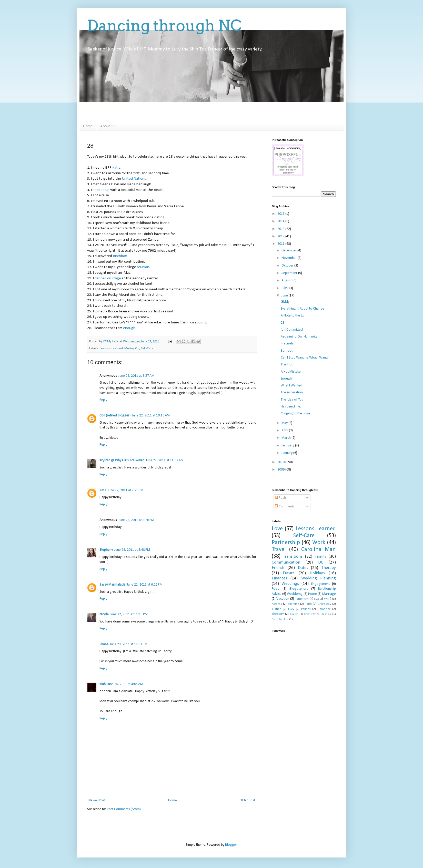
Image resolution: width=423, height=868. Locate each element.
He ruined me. (291, 407)
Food (276, 589)
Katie (116, 168)
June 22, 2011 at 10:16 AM (151, 416)
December (289, 251)
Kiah (103, 684)
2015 (281, 214)
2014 (281, 221)
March (286, 438)
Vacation (283, 599)
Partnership (286, 543)
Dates (303, 568)
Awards (277, 604)
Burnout (287, 351)
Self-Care (147, 349)
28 (283, 323)
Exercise (294, 604)
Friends (278, 568)
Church (294, 614)
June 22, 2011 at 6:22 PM (145, 585)
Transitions (293, 556)
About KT (108, 126)
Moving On (132, 349)
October (288, 266)
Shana (104, 644)
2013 (281, 229)
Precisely (287, 344)
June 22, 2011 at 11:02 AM (165, 460)
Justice (276, 609)
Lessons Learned (111, 349)
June (285, 296)
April (285, 430)
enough (129, 328)
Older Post (247, 800)
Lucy (291, 609)
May (285, 423)
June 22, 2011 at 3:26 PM (136, 520)
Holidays (317, 573)
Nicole (104, 614)
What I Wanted (291, 386)
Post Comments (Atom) (124, 809)
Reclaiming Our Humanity (299, 337)
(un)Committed (292, 330)
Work (319, 543)
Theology (278, 614)
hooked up (101, 190)
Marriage (329, 594)
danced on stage (108, 278)
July (284, 288)
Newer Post (97, 800)
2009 (281, 470)
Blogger (231, 845)
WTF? (328, 599)
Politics (306, 609)
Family (320, 556)
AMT (103, 490)
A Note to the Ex (292, 316)
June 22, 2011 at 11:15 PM (129, 614)
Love (277, 529)
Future (289, 573)
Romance (324, 609)
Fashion (326, 614)
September (290, 273)
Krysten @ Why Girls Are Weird (122, 460)
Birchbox (120, 256)
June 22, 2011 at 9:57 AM (136, 376)
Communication (286, 562)
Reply (103, 400)
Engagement (320, 584)
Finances (279, 578)
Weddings (290, 584)
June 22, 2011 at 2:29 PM (125, 490)
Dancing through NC (164, 25)
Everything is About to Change (303, 309)
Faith (308, 604)
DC (321, 562)
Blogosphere (299, 589)
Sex (316, 599)
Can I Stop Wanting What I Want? (305, 358)
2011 (281, 244)
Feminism (302, 599)
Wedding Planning (319, 578)
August (287, 280)
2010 (281, 462)
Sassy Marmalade (112, 585)
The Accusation (292, 392)
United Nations (134, 179)
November (290, 258)
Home (88, 126)
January (287, 453)
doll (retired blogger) (115, 416)
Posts (281, 498)
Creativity (310, 614)
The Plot (287, 365)
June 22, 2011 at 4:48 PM (132, 550)
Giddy (285, 302)
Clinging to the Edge (295, 413)
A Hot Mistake (291, 372)
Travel (279, 550)
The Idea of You (292, 400)
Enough (286, 379)
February (288, 446)
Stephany (106, 550)
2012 (281, 236)
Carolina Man (319, 550)
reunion (143, 267)
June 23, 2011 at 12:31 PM (129, 644)
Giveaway (324, 604)
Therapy (329, 568)
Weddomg (295, 594)
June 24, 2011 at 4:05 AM (125, 684)
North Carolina (280, 619)
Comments (285, 507)
